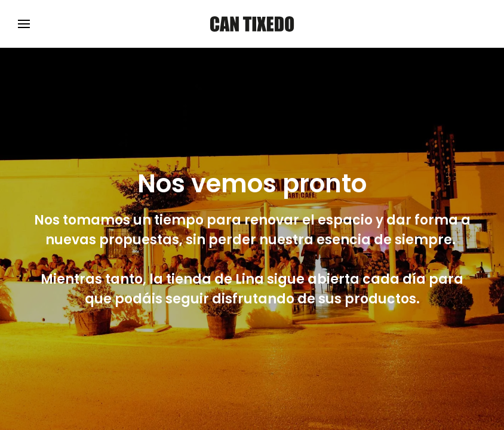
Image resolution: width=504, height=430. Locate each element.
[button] (24, 24)
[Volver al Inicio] (252, 24)
